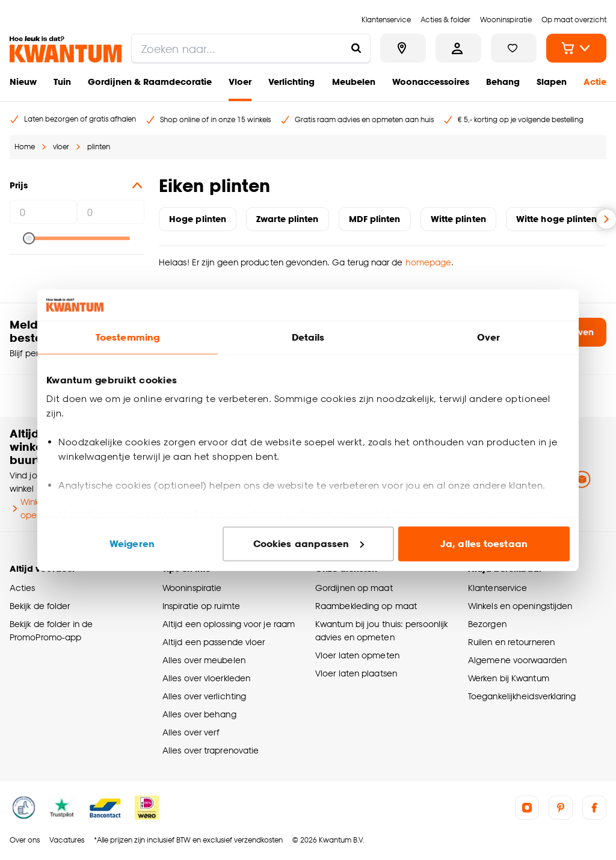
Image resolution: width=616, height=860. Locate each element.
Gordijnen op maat (354, 588)
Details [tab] (308, 337)
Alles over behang (199, 714)
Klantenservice (497, 588)
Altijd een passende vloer (214, 642)
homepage (429, 262)
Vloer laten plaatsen (356, 673)
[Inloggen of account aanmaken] (458, 48)
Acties (23, 588)
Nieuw (23, 82)
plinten (99, 147)
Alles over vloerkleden (206, 678)
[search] (251, 48)
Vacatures (67, 840)
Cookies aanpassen (309, 544)
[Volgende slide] (606, 219)
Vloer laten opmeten (357, 655)
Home (25, 147)
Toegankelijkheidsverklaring (522, 696)
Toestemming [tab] (128, 337)
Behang (503, 82)
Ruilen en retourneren (511, 642)
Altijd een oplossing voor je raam (229, 624)
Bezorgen (487, 624)
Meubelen (354, 82)
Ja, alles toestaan (484, 544)
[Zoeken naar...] (356, 48)
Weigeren (132, 544)
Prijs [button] (77, 185)
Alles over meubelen (204, 660)
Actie (595, 82)
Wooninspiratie (192, 588)
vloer (61, 147)
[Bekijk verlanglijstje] (514, 48)
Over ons (25, 840)
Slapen (552, 82)
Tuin (62, 82)
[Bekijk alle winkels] (403, 48)
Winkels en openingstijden (520, 606)
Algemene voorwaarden (517, 660)
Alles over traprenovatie (211, 750)
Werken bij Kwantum (509, 678)
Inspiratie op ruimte (201, 606)
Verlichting (291, 82)
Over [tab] (488, 337)
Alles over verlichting (204, 696)
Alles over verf (191, 732)
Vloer (240, 82)
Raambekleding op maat (366, 606)
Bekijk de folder (40, 606)
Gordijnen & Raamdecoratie (150, 82)
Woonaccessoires (431, 82)
